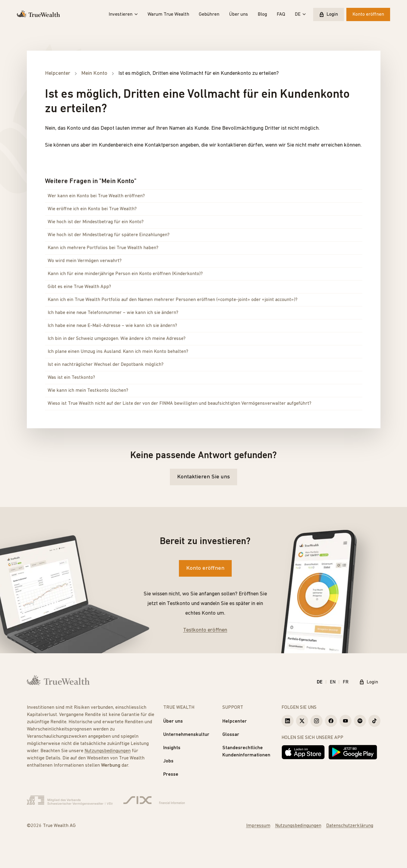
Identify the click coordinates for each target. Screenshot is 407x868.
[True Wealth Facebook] (331, 721)
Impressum (258, 826)
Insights (172, 748)
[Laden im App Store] (303, 752)
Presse (171, 775)
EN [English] (333, 682)
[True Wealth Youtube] (345, 721)
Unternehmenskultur (186, 735)
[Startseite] (38, 14)
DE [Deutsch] (320, 682)
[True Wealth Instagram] (316, 721)
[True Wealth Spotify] (360, 721)
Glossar (231, 735)
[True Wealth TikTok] (374, 721)
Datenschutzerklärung (350, 826)
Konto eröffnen (368, 14)
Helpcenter (235, 721)
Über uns (238, 14)
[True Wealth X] (302, 721)
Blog (262, 14)
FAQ (281, 14)
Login (329, 14)
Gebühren (209, 14)
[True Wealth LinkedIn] (288, 721)
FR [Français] (346, 682)
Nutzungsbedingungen (108, 751)
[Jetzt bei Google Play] (353, 752)
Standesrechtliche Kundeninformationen (246, 752)
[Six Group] (154, 800)
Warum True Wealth (168, 14)
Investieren (123, 14)
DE (300, 14)
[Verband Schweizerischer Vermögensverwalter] (70, 800)
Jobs (168, 761)
